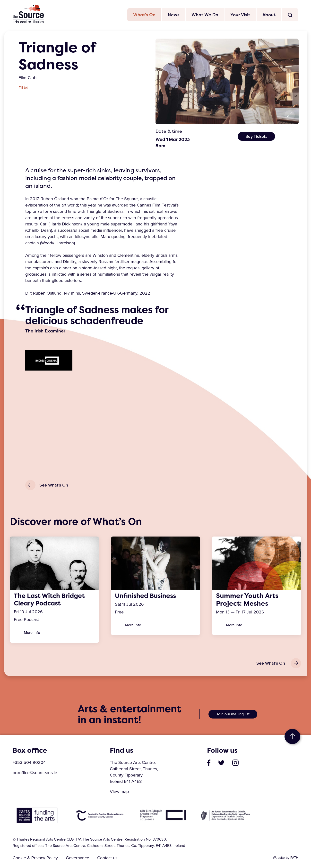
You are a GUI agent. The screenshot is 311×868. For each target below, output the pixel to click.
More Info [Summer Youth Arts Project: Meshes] (234, 626)
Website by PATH (286, 859)
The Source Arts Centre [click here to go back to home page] (28, 14)
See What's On (47, 486)
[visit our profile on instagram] (235, 764)
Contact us (109, 859)
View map (119, 793)
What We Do (205, 15)
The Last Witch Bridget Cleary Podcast (52, 600)
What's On (144, 15)
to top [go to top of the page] (292, 738)
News (173, 15)
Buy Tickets (256, 137)
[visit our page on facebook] (209, 764)
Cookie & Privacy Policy (35, 859)
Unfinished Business (148, 596)
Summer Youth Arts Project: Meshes (247, 600)
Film (23, 88)
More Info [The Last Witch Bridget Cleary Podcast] (32, 633)
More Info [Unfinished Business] (133, 626)
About (269, 15)
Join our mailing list (233, 715)
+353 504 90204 (29, 764)
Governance (78, 859)
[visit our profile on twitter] (221, 764)
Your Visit (240, 15)
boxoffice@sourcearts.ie (35, 774)
